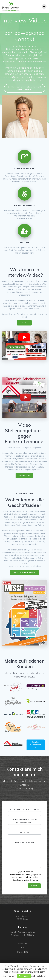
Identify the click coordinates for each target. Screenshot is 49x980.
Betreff (24, 835)
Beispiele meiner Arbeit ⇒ (36, 745)
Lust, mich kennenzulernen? (24, 572)
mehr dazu (24, 323)
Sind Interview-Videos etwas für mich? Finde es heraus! (24, 88)
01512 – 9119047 (27, 935)
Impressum (23, 944)
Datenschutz (23, 952)
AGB (23, 948)
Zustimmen (24, 976)
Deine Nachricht (24, 855)
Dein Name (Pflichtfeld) (24, 812)
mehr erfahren (24, 476)
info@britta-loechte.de (26, 932)
